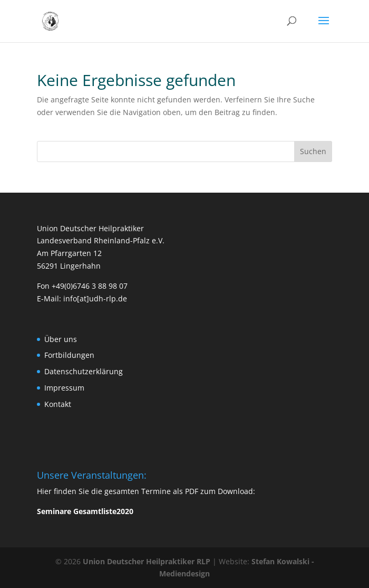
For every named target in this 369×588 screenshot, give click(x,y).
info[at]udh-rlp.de (95, 298)
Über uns (61, 339)
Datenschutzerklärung (84, 371)
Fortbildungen (69, 355)
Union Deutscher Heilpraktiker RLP (147, 561)
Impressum (64, 388)
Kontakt (58, 404)
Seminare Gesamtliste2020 (85, 511)
